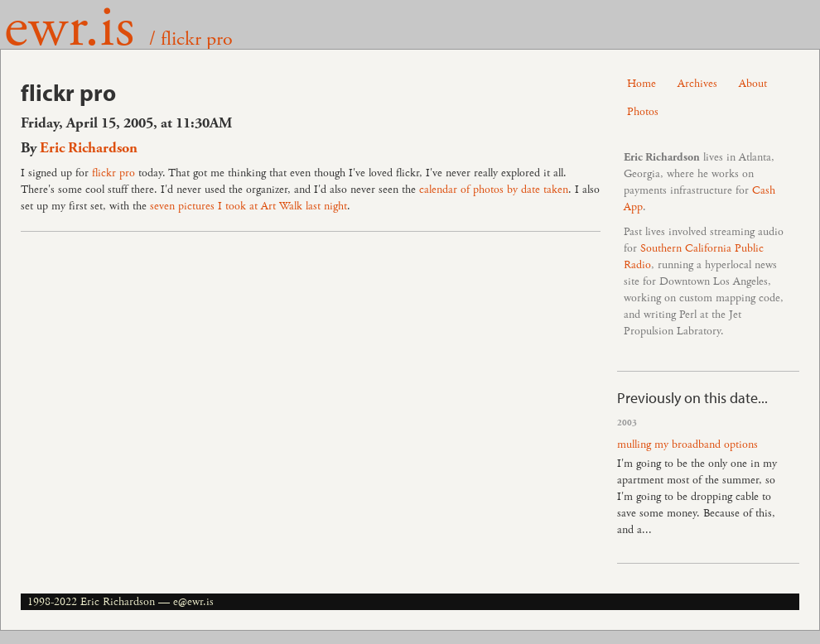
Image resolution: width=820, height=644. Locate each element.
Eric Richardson (89, 148)
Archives (697, 84)
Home (642, 84)
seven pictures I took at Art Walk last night (248, 206)
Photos (643, 112)
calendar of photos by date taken (494, 190)
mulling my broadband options (687, 445)
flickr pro (113, 173)
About (753, 84)
